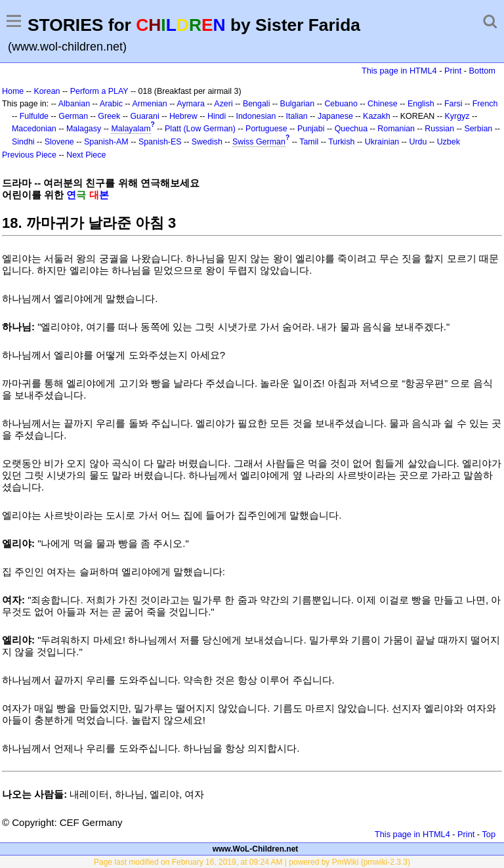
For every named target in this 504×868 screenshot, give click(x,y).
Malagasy (84, 129)
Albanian (74, 104)
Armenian (149, 104)
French (485, 104)
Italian (297, 116)
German (73, 116)
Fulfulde (34, 116)
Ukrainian (382, 142)
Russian (439, 129)
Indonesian (256, 116)
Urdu (418, 142)
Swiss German (259, 142)
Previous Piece (29, 155)
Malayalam (131, 129)
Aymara (191, 104)
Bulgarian (298, 104)
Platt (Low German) (200, 129)
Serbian (478, 129)
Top (489, 834)
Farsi (453, 104)
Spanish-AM (106, 142)
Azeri (223, 104)
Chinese (383, 104)
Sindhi (23, 142)
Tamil (309, 142)
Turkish (341, 142)
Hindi (217, 116)
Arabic (111, 104)
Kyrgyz (457, 116)
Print (453, 71)
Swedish (207, 142)
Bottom (482, 71)
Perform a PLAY (99, 91)
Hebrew (183, 116)
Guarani (144, 116)
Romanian (396, 129)
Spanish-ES (160, 142)
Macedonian (34, 129)
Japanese (335, 116)
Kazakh (377, 116)
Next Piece (86, 155)
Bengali (257, 104)
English (421, 104)
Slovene (59, 142)
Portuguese (266, 129)
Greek (109, 116)
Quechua (351, 129)
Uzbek (449, 142)
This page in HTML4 (399, 71)
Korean (47, 91)
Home (13, 91)
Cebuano (341, 104)
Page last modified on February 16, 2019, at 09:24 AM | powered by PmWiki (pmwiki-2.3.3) (252, 862)
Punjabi (311, 129)
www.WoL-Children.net (256, 849)
